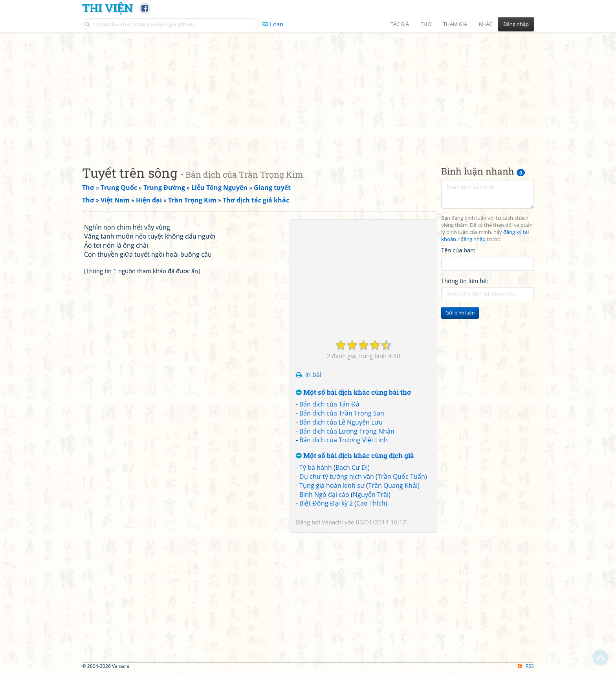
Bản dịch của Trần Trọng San (342, 413)
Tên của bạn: (458, 250)
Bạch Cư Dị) (353, 467)
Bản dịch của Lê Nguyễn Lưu (341, 422)
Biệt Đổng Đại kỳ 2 (326, 503)
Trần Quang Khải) (394, 485)
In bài (313, 375)
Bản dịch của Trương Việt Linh (344, 440)
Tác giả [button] (400, 24)
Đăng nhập (516, 24)
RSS (526, 666)
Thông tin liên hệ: (465, 281)
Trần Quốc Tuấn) (402, 476)
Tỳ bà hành (316, 467)
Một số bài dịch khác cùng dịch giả (355, 456)
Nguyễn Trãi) (372, 495)
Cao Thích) (372, 503)
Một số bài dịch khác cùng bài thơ (353, 393)
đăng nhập (473, 239)
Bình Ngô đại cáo (324, 495)
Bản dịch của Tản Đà (329, 404)
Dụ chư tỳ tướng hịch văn (337, 476)
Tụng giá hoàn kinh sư (332, 485)
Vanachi (332, 522)
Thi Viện (107, 8)
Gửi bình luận (460, 313)
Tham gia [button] (455, 24)
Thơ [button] (426, 24)
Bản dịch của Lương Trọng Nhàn (347, 431)
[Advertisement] (308, 92)
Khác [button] (486, 24)
